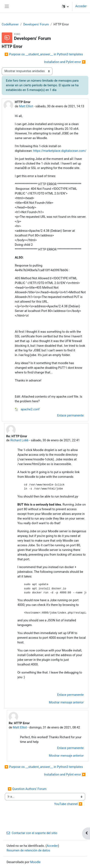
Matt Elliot (26, 106)
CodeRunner (10, 24)
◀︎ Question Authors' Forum (27, 789)
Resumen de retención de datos (28, 850)
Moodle (35, 862)
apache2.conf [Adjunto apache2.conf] (27, 409)
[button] (65, 6)
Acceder (81, 6)
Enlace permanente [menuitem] (70, 415)
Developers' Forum (36, 24)
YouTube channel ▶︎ (68, 804)
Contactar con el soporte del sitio (32, 833)
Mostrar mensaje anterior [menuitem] (66, 702)
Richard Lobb (19, 440)
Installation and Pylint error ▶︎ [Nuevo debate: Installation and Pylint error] (65, 62)
